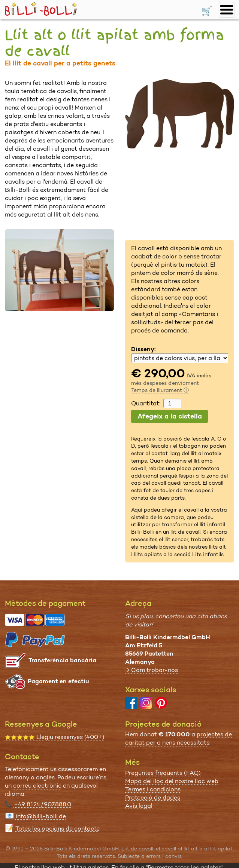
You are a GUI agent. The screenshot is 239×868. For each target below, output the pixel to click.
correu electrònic (37, 786)
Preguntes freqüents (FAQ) (163, 773)
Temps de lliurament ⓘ (160, 390)
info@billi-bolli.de (41, 816)
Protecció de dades (153, 798)
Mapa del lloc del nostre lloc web (172, 781)
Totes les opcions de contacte (58, 829)
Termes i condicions (153, 789)
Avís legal (139, 806)
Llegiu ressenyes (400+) (55, 737)
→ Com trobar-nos (152, 670)
